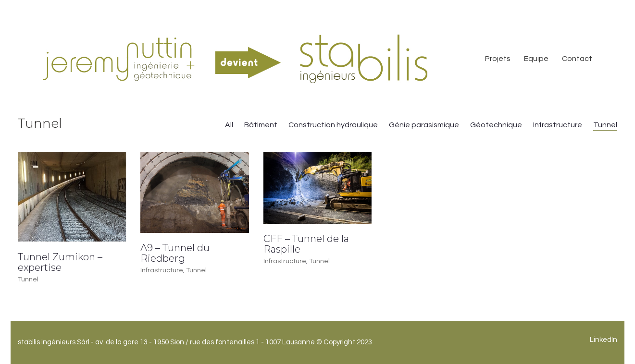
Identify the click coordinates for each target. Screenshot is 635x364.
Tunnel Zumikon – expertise (60, 262)
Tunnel (605, 125)
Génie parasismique (424, 125)
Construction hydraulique (333, 125)
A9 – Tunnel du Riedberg (175, 253)
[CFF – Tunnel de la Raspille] (317, 188)
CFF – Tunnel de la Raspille (306, 244)
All (229, 125)
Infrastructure (558, 125)
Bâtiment (261, 125)
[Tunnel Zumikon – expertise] (72, 197)
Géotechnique (496, 125)
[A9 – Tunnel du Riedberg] (194, 192)
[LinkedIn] (604, 340)
